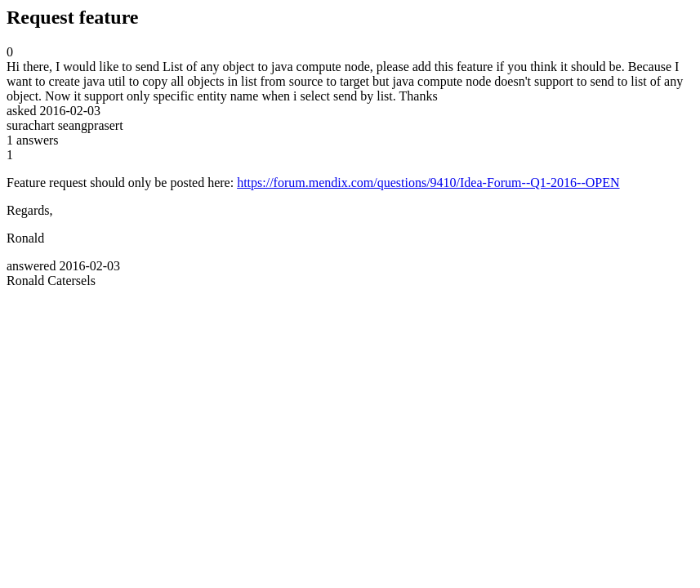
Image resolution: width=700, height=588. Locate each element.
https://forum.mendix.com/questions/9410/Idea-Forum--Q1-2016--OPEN (428, 183)
